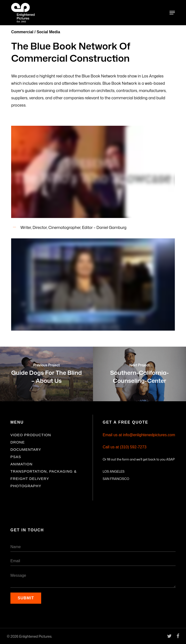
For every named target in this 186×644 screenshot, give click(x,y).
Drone (18, 442)
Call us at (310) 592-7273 (125, 447)
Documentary (26, 449)
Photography (26, 486)
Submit (26, 598)
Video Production (31, 435)
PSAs (16, 457)
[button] (172, 13)
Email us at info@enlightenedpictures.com (139, 435)
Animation (21, 464)
